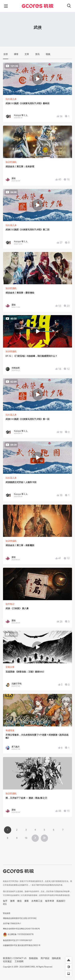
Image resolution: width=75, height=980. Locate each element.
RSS (5, 904)
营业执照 (7, 913)
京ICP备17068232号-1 (12, 923)
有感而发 (10, 730)
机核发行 (61, 901)
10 (26, 838)
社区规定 (7, 961)
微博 (12, 901)
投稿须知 (33, 958)
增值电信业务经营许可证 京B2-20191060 (20, 918)
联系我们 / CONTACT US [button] (15, 958)
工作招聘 (19, 961)
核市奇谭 (50, 901)
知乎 (5, 901)
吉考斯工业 (37, 901)
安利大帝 (10, 667)
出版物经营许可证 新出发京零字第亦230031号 (22, 945)
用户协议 (45, 958)
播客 (27, 901)
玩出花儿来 (11, 99)
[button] (69, 960)
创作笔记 (10, 604)
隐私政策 (56, 958)
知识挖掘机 (11, 162)
